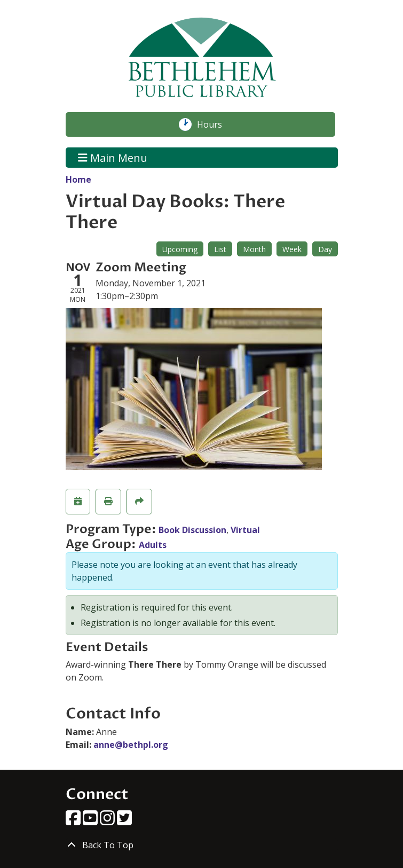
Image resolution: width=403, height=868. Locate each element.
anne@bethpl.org (131, 745)
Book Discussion (192, 530)
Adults (153, 545)
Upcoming (180, 249)
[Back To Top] (202, 845)
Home (78, 179)
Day (325, 249)
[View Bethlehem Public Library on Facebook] (74, 821)
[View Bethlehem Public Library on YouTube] (91, 821)
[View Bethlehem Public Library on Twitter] (124, 821)
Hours (215, 124)
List (220, 249)
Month (254, 249)
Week (292, 249)
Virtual (245, 530)
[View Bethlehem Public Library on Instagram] (108, 821)
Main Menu (113, 157)
